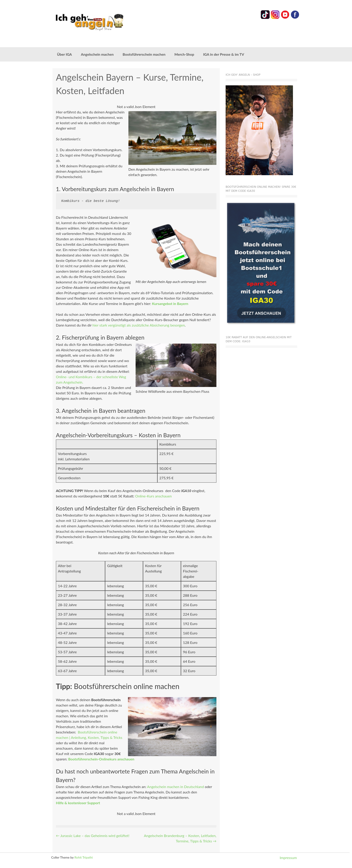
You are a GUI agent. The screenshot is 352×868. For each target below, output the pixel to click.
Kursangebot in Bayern (170, 304)
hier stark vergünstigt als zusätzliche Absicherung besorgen (139, 325)
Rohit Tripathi (84, 857)
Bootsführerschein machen (144, 54)
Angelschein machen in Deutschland (175, 787)
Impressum (288, 858)
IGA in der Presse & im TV (224, 54)
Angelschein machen (97, 54)
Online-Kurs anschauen (153, 496)
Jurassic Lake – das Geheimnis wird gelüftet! (93, 836)
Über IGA (64, 54)
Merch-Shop (184, 54)
